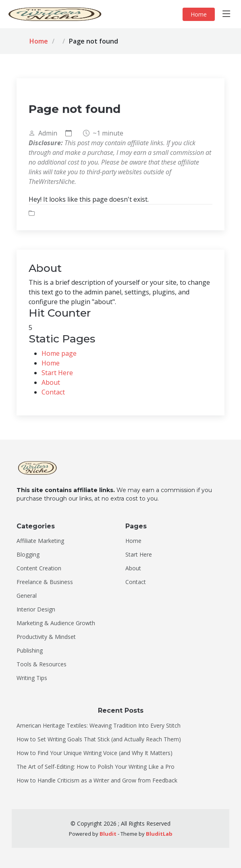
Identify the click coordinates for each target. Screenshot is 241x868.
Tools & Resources (42, 664)
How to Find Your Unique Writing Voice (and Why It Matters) (95, 753)
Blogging (28, 555)
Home (199, 14)
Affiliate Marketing (40, 541)
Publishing (30, 651)
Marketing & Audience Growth (56, 623)
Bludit (108, 834)
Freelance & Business (45, 582)
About (51, 382)
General (27, 596)
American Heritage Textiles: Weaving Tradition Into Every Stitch (99, 726)
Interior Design (36, 609)
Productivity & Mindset (46, 637)
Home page (59, 353)
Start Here (57, 373)
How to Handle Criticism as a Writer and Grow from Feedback (97, 780)
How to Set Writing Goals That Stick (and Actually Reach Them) (99, 739)
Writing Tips (32, 678)
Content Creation (39, 568)
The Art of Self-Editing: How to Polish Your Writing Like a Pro (96, 767)
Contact (53, 392)
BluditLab (159, 834)
